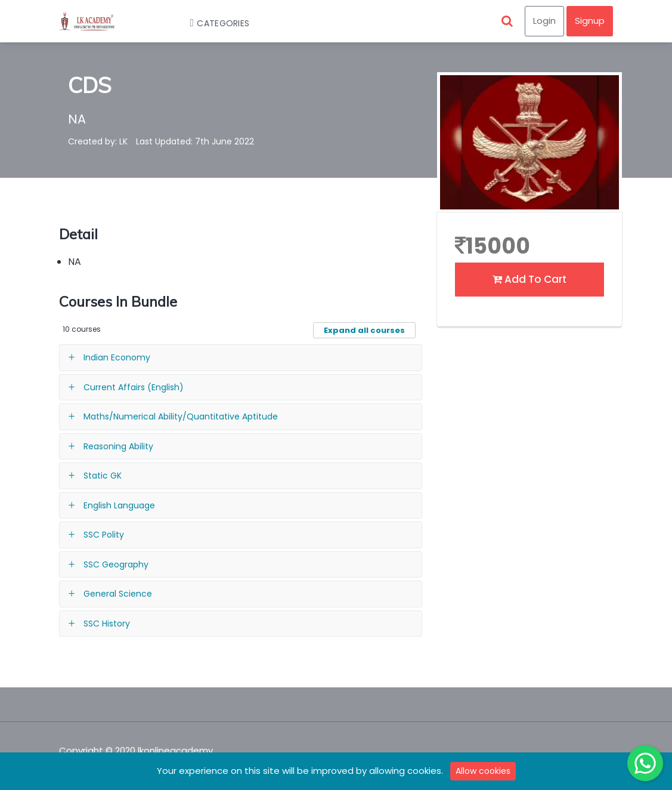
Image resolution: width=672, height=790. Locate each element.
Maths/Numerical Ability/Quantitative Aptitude (181, 416)
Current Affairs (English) (134, 387)
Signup (590, 21)
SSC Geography (116, 564)
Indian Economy (117, 357)
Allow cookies (483, 771)
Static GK (103, 476)
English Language (119, 505)
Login (544, 21)
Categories (214, 23)
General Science (118, 594)
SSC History (107, 624)
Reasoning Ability (118, 446)
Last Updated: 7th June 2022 (195, 141)
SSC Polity (104, 535)
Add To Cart (529, 279)
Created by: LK (98, 141)
